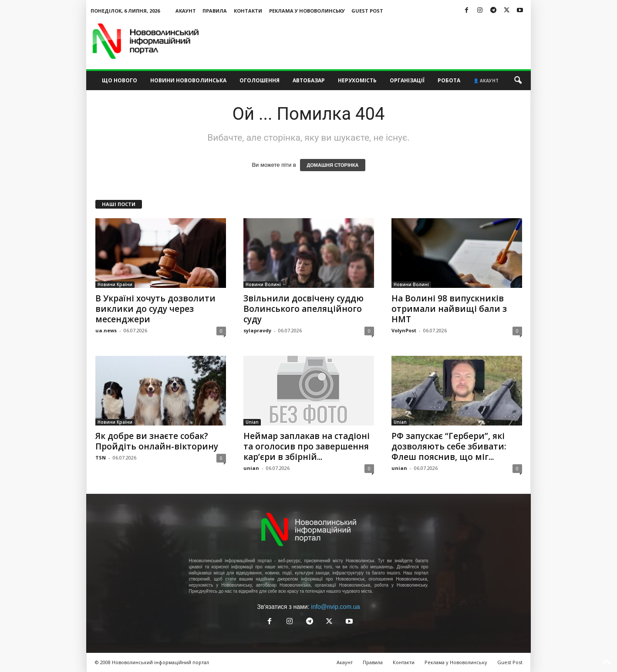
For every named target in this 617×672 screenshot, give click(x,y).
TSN (101, 458)
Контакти (248, 11)
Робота (449, 80)
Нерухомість (357, 80)
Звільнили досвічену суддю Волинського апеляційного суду (303, 309)
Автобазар (309, 80)
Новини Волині (263, 284)
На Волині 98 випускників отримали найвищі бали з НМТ (449, 309)
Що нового (120, 80)
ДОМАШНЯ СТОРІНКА (332, 165)
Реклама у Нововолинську (307, 11)
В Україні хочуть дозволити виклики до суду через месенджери (155, 309)
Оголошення (260, 80)
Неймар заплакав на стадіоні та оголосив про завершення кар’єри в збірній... (307, 446)
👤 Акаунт (486, 81)
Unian (252, 422)
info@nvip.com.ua (335, 607)
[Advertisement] (372, 41)
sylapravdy (257, 330)
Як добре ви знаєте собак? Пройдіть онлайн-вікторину (157, 441)
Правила (215, 11)
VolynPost (404, 330)
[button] (518, 81)
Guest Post (367, 11)
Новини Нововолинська (188, 80)
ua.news (106, 330)
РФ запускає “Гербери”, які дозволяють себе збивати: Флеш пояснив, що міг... (449, 446)
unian (251, 468)
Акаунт (186, 11)
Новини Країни (115, 284)
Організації (407, 80)
